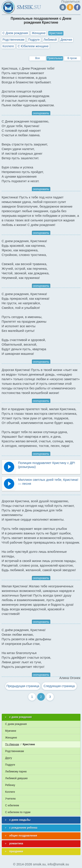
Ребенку (10, 785)
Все (38, 58)
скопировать (41, 113)
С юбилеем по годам (18, 812)
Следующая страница (59, 686)
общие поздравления (23, 836)
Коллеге (8, 46)
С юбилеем (12, 805)
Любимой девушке (17, 778)
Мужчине (11, 731)
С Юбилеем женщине (33, 46)
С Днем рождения (15, 33)
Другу (9, 758)
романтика (16, 843)
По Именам (12, 744)
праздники (16, 851)
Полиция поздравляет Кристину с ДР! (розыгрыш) (47, 465)
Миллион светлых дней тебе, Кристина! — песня (48, 482)
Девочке (66, 40)
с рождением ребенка (24, 828)
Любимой (50, 40)
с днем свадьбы (20, 820)
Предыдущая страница (23, 686)
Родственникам (14, 40)
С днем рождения (16, 724)
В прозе (72, 58)
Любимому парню (16, 772)
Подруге (34, 40)
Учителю (10, 799)
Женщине (39, 33)
